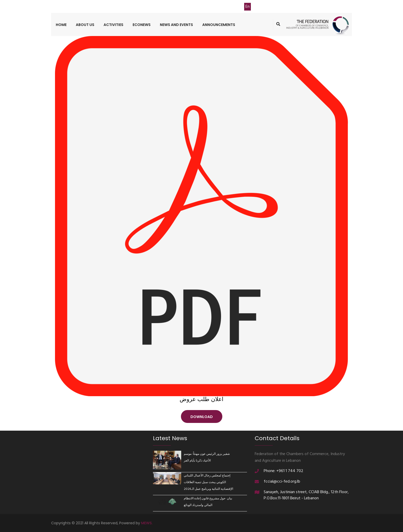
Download (202, 417)
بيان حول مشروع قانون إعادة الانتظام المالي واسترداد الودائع (208, 502)
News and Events (176, 25)
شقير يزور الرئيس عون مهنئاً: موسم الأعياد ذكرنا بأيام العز (207, 457)
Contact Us (178, 7)
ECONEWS (142, 25)
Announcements (219, 25)
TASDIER (220, 7)
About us (85, 25)
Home (61, 25)
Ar (239, 7)
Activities (113, 25)
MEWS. (147, 523)
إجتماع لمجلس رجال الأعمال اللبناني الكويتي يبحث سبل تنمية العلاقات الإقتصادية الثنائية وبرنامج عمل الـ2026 (208, 482)
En (248, 7)
